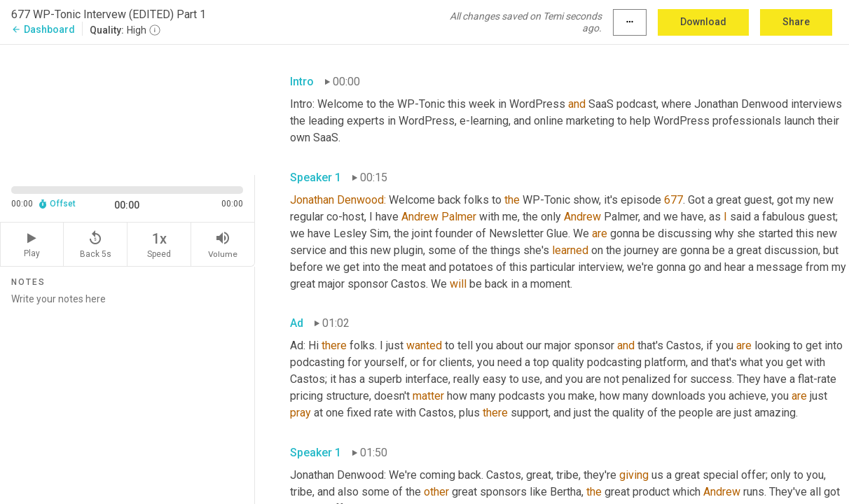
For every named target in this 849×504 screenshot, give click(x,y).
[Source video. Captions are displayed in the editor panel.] (127, 108)
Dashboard (43, 29)
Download (703, 22)
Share (796, 22)
